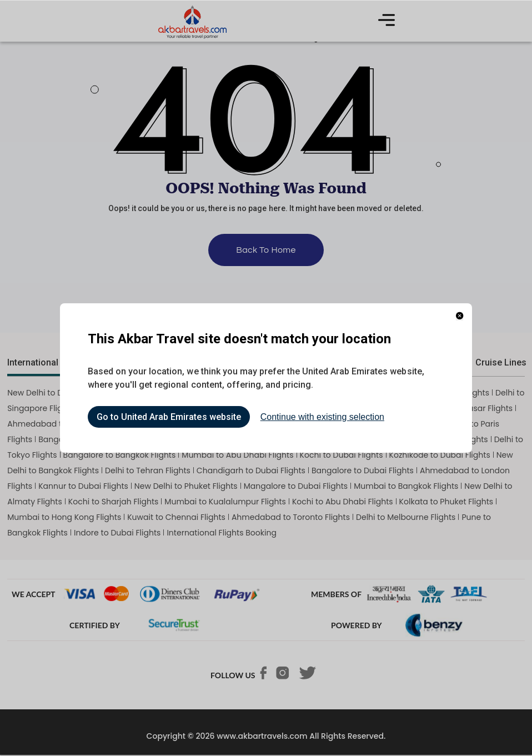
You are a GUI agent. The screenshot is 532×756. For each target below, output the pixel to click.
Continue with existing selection (322, 417)
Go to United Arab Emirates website (169, 417)
